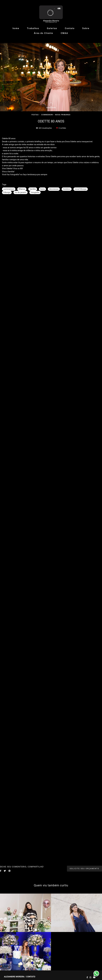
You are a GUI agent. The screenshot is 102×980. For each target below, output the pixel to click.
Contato (70, 28)
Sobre (86, 28)
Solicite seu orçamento (84, 869)
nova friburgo (81, 189)
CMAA (64, 33)
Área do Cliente (43, 33)
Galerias (52, 28)
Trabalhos (33, 28)
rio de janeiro (20, 192)
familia (33, 189)
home (16, 28)
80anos (22, 189)
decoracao (54, 189)
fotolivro (67, 189)
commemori (9, 189)
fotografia (35, 192)
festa (42, 189)
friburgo (7, 192)
